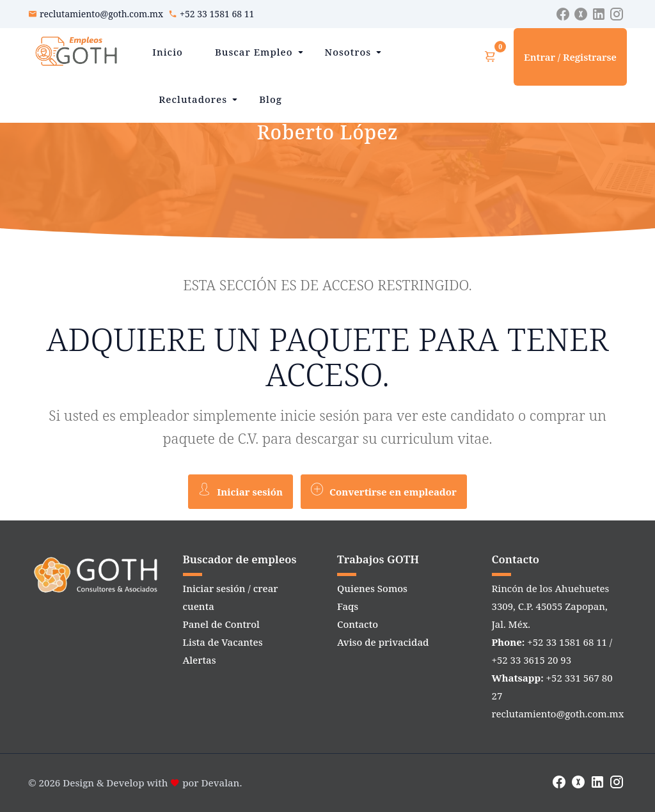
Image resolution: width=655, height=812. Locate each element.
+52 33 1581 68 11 (217, 14)
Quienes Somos (372, 588)
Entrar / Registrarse (570, 57)
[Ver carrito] (490, 57)
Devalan (221, 783)
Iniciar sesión (241, 490)
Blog (271, 99)
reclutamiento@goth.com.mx (101, 14)
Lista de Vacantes (223, 642)
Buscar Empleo (254, 52)
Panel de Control (221, 624)
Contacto (358, 624)
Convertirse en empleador (384, 490)
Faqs (348, 606)
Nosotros (348, 52)
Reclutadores (193, 99)
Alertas (200, 660)
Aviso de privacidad (383, 642)
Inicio (168, 52)
